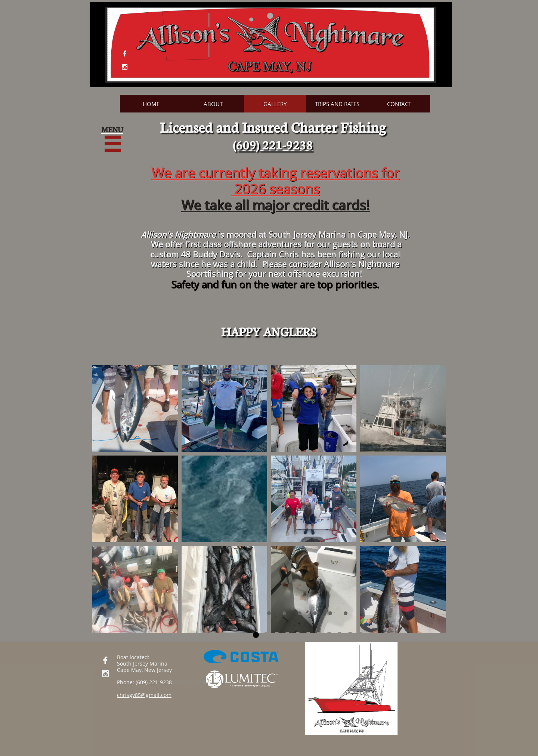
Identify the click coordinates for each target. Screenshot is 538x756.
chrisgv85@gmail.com (144, 695)
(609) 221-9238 (190, 682)
